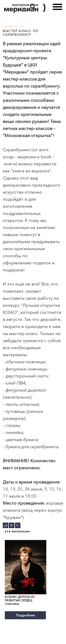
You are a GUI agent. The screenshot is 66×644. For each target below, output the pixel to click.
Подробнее (25, 615)
